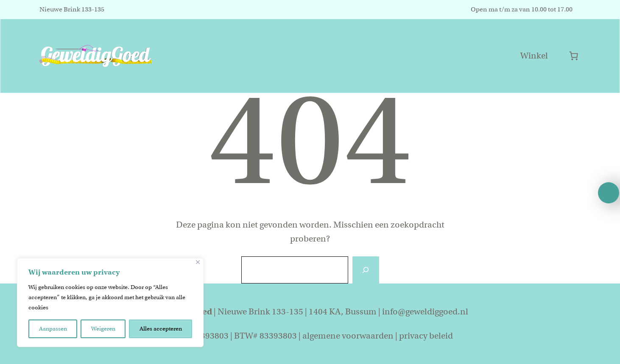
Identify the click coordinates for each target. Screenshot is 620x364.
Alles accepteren (161, 329)
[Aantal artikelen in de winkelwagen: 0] (574, 56)
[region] (110, 303)
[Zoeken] (366, 270)
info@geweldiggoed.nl (425, 312)
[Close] (198, 262)
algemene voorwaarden (348, 336)
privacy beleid (426, 336)
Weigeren (103, 329)
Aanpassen (53, 329)
